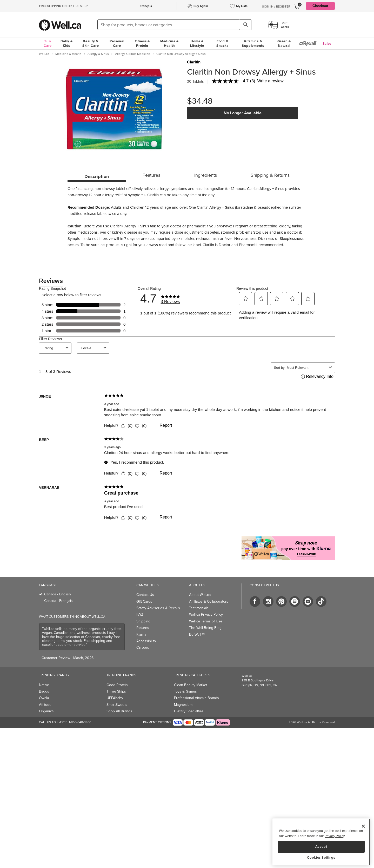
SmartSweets (117, 705)
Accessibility (146, 641)
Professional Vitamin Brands (196, 698)
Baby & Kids (66, 43)
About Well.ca (200, 595)
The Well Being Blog (205, 628)
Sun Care (48, 43)
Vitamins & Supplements (253, 43)
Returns (143, 628)
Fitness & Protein (142, 43)
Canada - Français (58, 601)
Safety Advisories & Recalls (158, 608)
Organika (46, 711)
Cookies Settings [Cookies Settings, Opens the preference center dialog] (321, 858)
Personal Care (117, 43)
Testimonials (199, 608)
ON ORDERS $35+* (64, 6)
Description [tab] (97, 176)
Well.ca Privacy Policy (206, 614)
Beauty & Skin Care (91, 43)
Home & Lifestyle (197, 43)
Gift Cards (144, 601)
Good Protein (117, 685)
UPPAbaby (115, 698)
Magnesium (183, 705)
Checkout (320, 6)
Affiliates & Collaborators (209, 601)
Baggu (44, 691)
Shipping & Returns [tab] (270, 175)
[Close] (363, 826)
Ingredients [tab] (206, 175)
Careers (143, 647)
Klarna (141, 634)
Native (44, 685)
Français (146, 6)
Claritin (194, 62)
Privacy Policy (335, 836)
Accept (321, 847)
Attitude (45, 705)
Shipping (143, 621)
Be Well (197, 634)
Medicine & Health (169, 43)
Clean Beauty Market (191, 685)
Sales (327, 44)
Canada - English (58, 594)
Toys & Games (185, 691)
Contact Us (145, 595)
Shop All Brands (119, 711)
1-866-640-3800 (80, 722)
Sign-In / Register (276, 6)
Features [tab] (151, 175)
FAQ (140, 614)
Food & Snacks (222, 43)
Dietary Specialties (189, 711)
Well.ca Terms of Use (206, 621)
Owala (44, 698)
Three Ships (116, 691)
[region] (321, 842)
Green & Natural (284, 43)
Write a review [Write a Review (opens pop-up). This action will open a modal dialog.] (270, 81)
